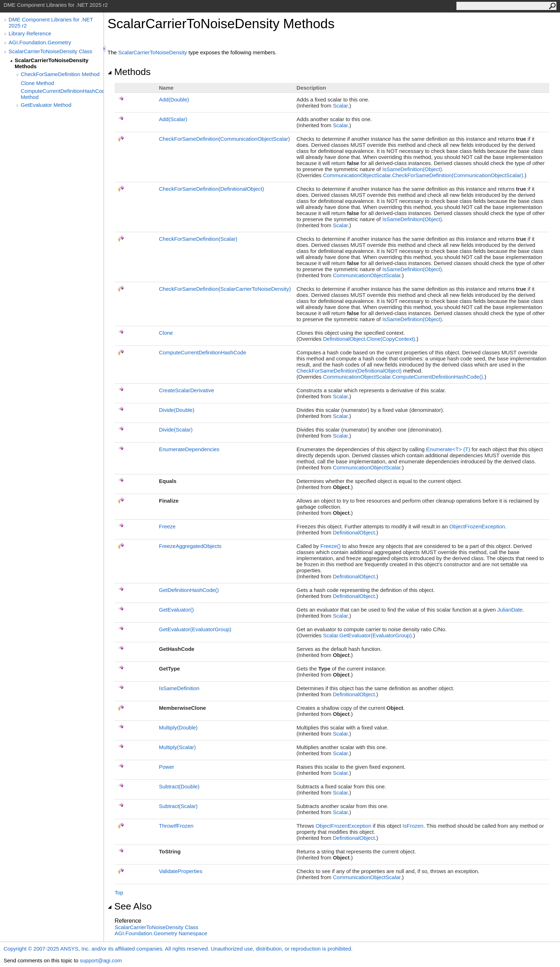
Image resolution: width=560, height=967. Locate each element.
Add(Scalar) (173, 119)
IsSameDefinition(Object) (412, 169)
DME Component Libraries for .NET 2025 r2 (51, 23)
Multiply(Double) (178, 727)
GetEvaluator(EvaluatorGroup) (195, 629)
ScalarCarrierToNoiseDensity (153, 52)
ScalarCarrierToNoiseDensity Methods (51, 63)
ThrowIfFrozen (176, 826)
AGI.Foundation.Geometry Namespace (161, 933)
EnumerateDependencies (189, 449)
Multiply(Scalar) (177, 747)
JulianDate (510, 610)
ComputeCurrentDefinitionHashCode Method (62, 94)
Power (167, 767)
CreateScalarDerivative (186, 390)
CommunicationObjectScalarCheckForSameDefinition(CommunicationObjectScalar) (423, 175)
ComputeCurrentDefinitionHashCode (202, 352)
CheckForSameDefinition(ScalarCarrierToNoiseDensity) (225, 289)
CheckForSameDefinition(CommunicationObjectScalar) (224, 139)
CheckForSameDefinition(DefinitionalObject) (211, 189)
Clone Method (37, 83)
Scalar (340, 106)
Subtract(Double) (179, 786)
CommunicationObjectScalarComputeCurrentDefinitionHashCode (403, 377)
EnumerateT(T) (448, 449)
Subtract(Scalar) (178, 806)
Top (119, 893)
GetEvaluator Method (46, 105)
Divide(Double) (177, 410)
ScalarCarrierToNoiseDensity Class (50, 51)
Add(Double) (174, 99)
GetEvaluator (176, 610)
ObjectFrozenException (477, 526)
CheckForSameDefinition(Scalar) (198, 239)
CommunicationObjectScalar (367, 275)
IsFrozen (413, 826)
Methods (129, 72)
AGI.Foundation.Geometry (40, 42)
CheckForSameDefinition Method (60, 74)
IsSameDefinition (179, 688)
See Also (130, 906)
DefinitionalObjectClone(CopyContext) (369, 339)
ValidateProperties (181, 871)
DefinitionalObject (354, 532)
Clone (166, 333)
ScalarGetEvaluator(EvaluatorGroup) (367, 635)
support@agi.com (101, 960)
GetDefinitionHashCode (189, 590)
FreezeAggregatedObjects (190, 546)
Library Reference (30, 33)
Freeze (167, 526)
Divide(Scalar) (176, 430)
